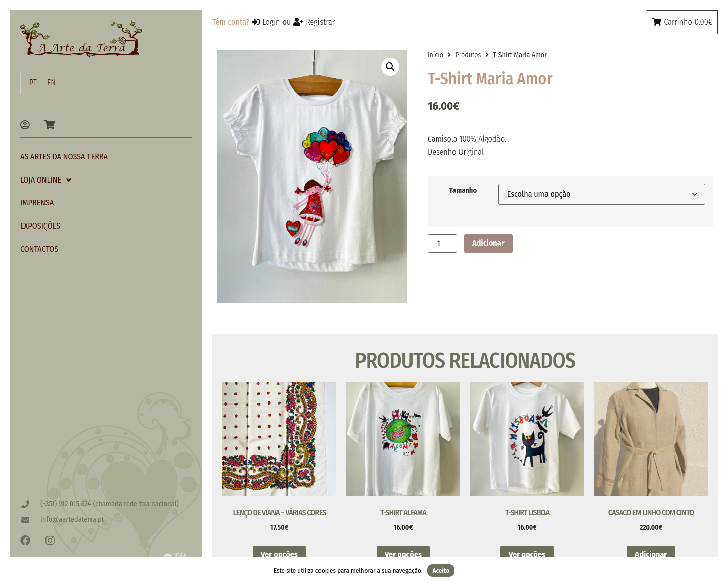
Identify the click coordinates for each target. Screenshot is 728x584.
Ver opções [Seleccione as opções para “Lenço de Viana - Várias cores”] (279, 554)
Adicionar (488, 243)
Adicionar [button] (651, 554)
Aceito (441, 571)
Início (436, 55)
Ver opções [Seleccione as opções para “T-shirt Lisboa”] (527, 554)
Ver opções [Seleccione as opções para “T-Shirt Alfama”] (403, 554)
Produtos (468, 55)
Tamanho (463, 191)
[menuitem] (33, 83)
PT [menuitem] (33, 83)
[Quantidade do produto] (442, 243)
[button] (390, 67)
